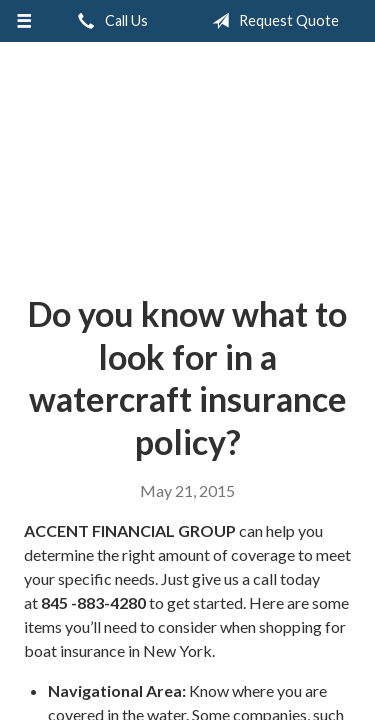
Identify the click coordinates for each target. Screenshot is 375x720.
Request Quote (271, 21)
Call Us (109, 21)
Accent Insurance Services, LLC (187, 160)
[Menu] (24, 21)
